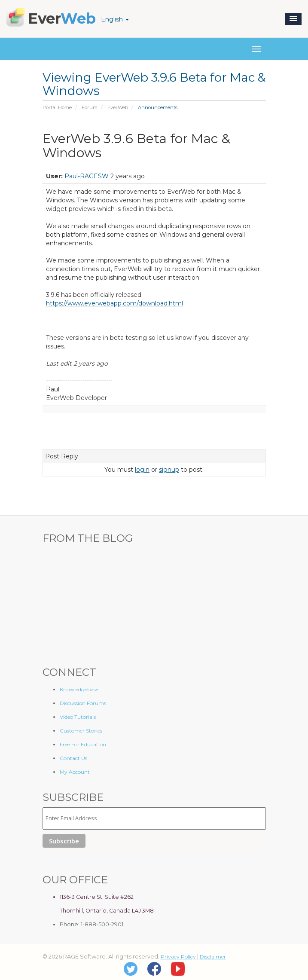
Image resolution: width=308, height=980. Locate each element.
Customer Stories (81, 731)
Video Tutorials (78, 717)
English (115, 19)
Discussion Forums (83, 703)
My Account (75, 772)
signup (169, 470)
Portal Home (57, 107)
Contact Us (73, 758)
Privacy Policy (178, 957)
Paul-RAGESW (87, 176)
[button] (293, 19)
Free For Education (83, 744)
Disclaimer (213, 957)
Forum (90, 107)
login (142, 470)
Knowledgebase (79, 689)
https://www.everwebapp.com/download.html (114, 303)
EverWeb (118, 107)
